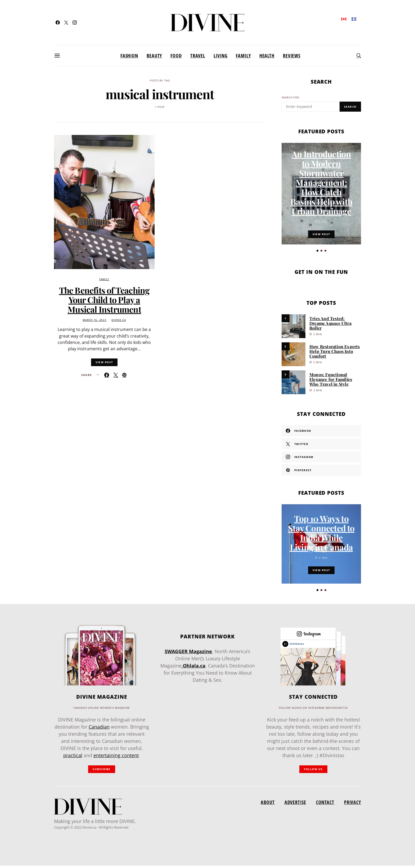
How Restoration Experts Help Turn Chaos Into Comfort (335, 351)
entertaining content (116, 758)
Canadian (99, 729)
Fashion (129, 56)
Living (220, 56)
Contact (325, 805)
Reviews (292, 56)
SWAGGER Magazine (188, 654)
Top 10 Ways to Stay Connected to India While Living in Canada (321, 535)
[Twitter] (66, 22)
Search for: (291, 97)
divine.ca (119, 320)
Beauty (154, 56)
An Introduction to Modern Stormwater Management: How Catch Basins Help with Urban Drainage (321, 182)
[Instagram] (75, 22)
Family (243, 56)
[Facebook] (58, 22)
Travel (198, 56)
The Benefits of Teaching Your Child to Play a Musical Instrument (104, 300)
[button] (317, 251)
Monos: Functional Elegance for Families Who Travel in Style (331, 379)
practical (73, 758)
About (268, 805)
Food (176, 56)
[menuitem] (344, 19)
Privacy (353, 805)
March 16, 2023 (94, 320)
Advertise (295, 805)
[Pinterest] (321, 470)
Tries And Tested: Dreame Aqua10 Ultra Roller (330, 323)
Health (267, 56)
